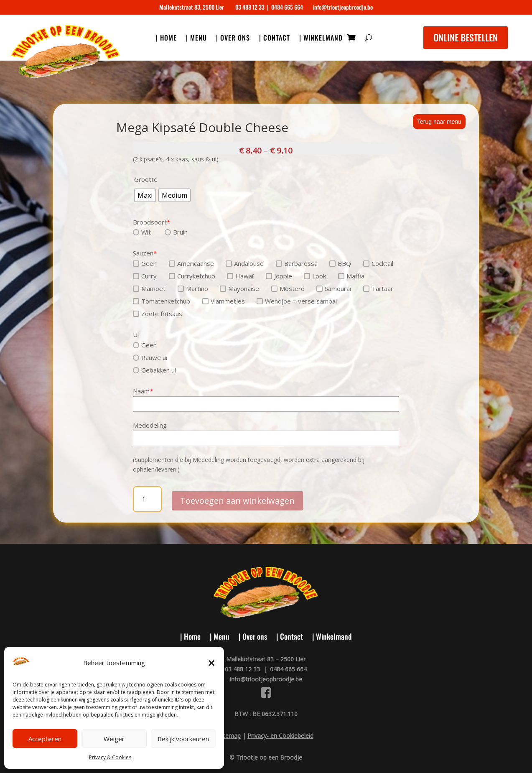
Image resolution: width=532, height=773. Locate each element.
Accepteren (45, 739)
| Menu (196, 39)
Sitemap (230, 736)
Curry (145, 276)
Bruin (176, 232)
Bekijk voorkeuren (183, 739)
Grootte (146, 179)
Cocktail (378, 263)
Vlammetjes (224, 301)
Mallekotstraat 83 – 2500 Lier (266, 659)
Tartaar (378, 288)
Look (315, 276)
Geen (145, 263)
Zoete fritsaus (158, 314)
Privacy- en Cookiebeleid (280, 736)
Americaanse (191, 263)
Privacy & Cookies (110, 757)
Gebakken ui (154, 370)
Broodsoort (151, 222)
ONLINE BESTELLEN (466, 37)
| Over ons (233, 39)
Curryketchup (192, 276)
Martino (193, 288)
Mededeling (150, 425)
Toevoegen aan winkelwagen (237, 499)
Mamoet (149, 288)
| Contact (275, 39)
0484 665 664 (287, 7)
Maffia (351, 276)
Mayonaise (239, 288)
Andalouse (245, 263)
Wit (142, 232)
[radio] (145, 195)
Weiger (114, 739)
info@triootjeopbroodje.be (343, 7)
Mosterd (288, 288)
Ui (136, 334)
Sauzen (145, 253)
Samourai (334, 288)
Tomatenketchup (162, 301)
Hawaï (240, 276)
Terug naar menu (439, 122)
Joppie (279, 276)
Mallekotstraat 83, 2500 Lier (192, 7)
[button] (211, 663)
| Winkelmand (321, 39)
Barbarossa (297, 263)
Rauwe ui (150, 357)
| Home (166, 39)
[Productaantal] (147, 499)
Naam (143, 391)
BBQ (340, 263)
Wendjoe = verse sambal (297, 301)
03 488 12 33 (250, 7)
